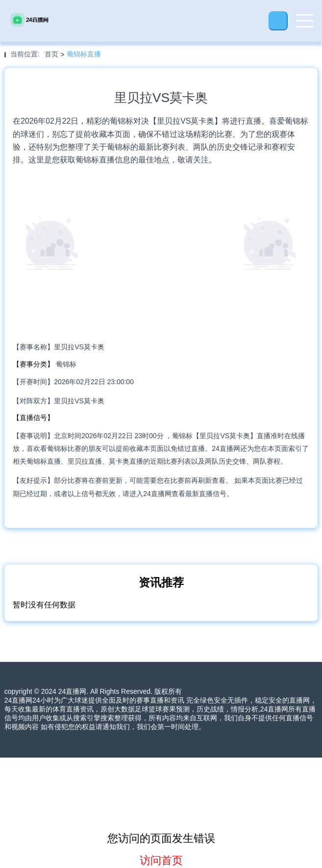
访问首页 (161, 860)
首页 (51, 54)
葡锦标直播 (84, 54)
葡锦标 (66, 364)
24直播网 (73, 691)
